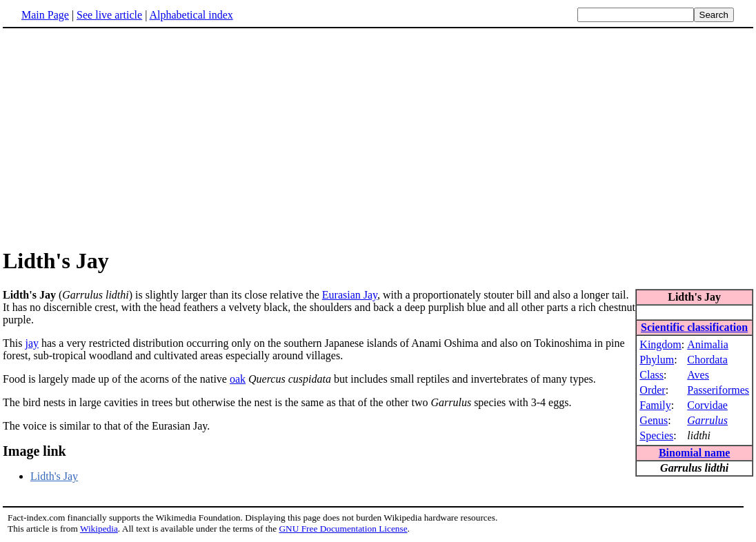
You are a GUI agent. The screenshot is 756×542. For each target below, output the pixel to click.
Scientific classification (694, 327)
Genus (654, 420)
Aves (698, 375)
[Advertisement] (119, 137)
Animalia (708, 344)
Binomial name (695, 453)
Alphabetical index (191, 15)
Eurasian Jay (350, 295)
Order (652, 390)
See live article (109, 15)
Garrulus (707, 420)
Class (651, 375)
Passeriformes (718, 390)
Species (656, 435)
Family (655, 405)
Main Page (45, 15)
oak (238, 379)
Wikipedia (99, 529)
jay (32, 343)
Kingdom (660, 344)
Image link (34, 451)
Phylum (657, 360)
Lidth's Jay (54, 476)
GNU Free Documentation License (343, 529)
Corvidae (707, 405)
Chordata (707, 360)
